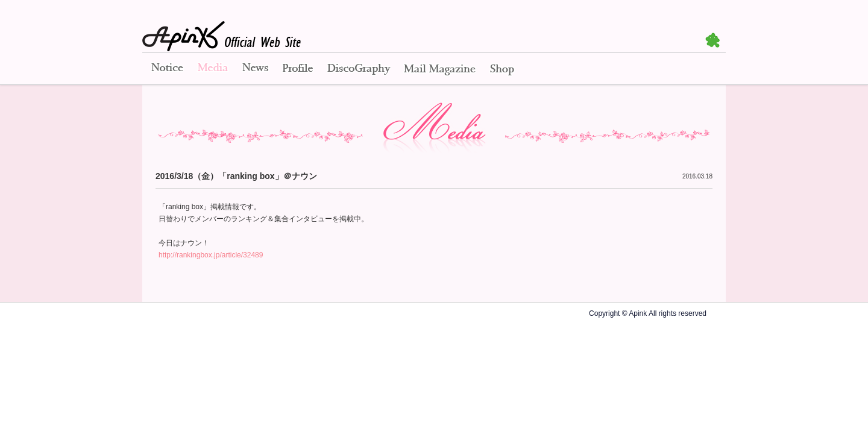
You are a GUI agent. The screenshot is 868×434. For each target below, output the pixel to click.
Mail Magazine (440, 69)
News (255, 69)
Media (213, 69)
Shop (502, 69)
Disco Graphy (358, 69)
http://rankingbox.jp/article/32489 (211, 255)
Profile (298, 69)
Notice (166, 69)
